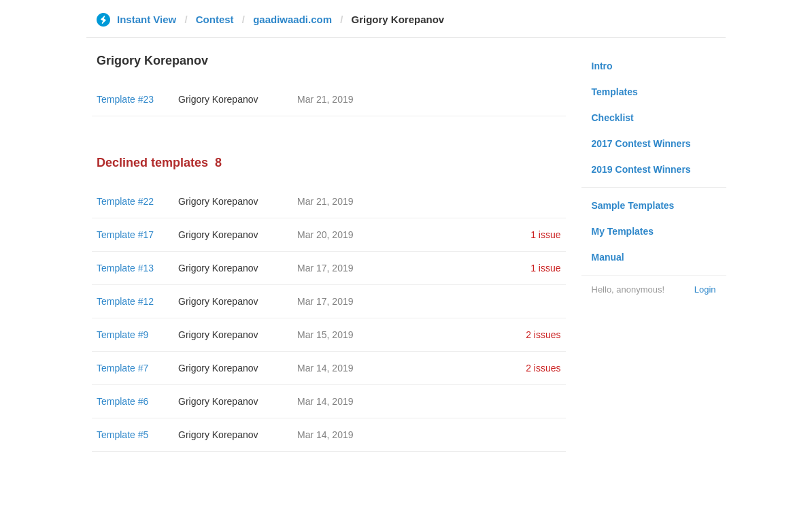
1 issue (545, 235)
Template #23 (125, 99)
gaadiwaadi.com (292, 19)
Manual (608, 257)
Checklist (613, 118)
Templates (615, 92)
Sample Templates (633, 205)
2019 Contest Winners (641, 169)
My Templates (623, 231)
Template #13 (125, 268)
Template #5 (122, 435)
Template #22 (125, 201)
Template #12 (125, 301)
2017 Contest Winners (641, 144)
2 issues (543, 335)
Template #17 (125, 235)
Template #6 (122, 401)
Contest (215, 19)
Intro (602, 66)
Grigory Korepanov (218, 99)
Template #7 (122, 368)
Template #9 (122, 335)
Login (705, 289)
